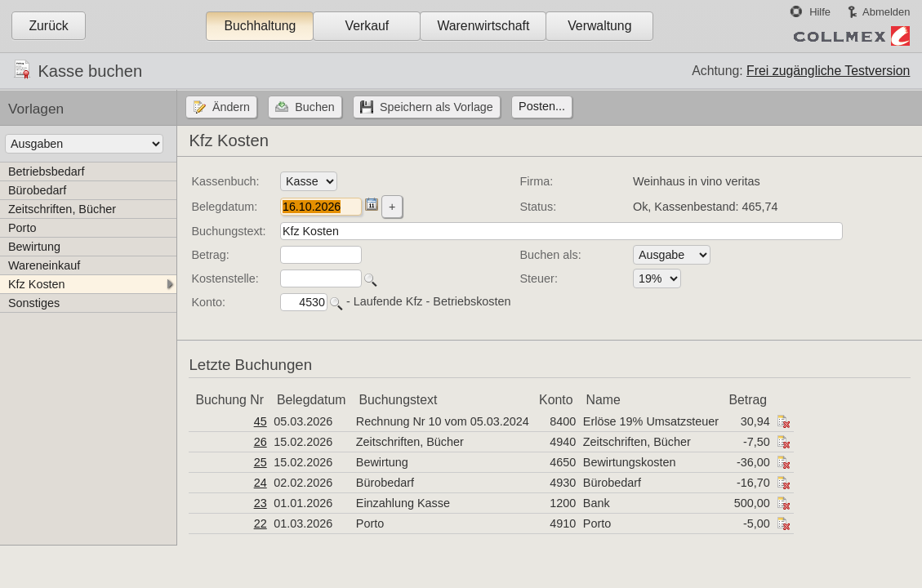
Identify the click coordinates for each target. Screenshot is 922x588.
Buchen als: (551, 255)
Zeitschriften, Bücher (62, 209)
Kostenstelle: (225, 278)
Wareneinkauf (44, 265)
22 (261, 523)
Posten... (542, 106)
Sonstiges (34, 303)
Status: (539, 207)
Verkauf (367, 26)
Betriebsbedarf (47, 171)
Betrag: (210, 255)
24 (261, 483)
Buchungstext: (228, 231)
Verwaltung (599, 26)
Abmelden (886, 12)
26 (261, 442)
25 (261, 462)
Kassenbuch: (225, 181)
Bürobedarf (37, 190)
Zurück (48, 26)
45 (261, 421)
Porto (22, 228)
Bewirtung (34, 247)
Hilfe (820, 12)
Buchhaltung (260, 26)
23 (261, 503)
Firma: (537, 181)
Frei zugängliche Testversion (828, 71)
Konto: (208, 302)
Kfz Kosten (37, 284)
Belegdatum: (224, 207)
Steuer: (539, 278)
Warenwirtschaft (483, 26)
